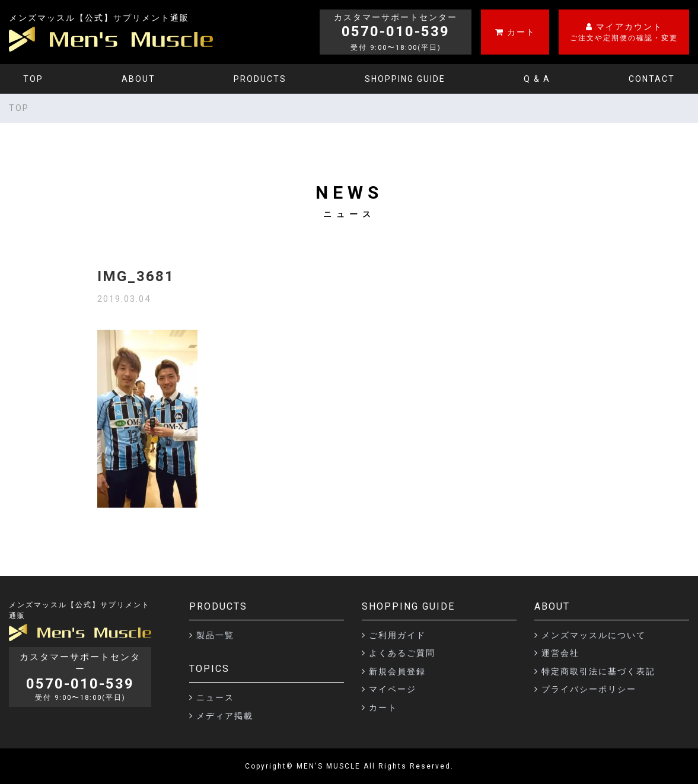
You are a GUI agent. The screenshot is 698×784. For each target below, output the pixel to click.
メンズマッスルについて (594, 635)
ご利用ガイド (397, 635)
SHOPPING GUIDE (405, 79)
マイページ (393, 689)
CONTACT (652, 79)
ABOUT (138, 79)
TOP (33, 79)
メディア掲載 (225, 716)
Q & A (537, 79)
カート (383, 707)
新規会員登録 (397, 671)
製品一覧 (215, 635)
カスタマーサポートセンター (80, 677)
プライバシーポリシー (589, 689)
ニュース (215, 697)
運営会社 (560, 653)
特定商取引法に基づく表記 (598, 671)
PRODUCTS (260, 79)
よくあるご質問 (402, 653)
